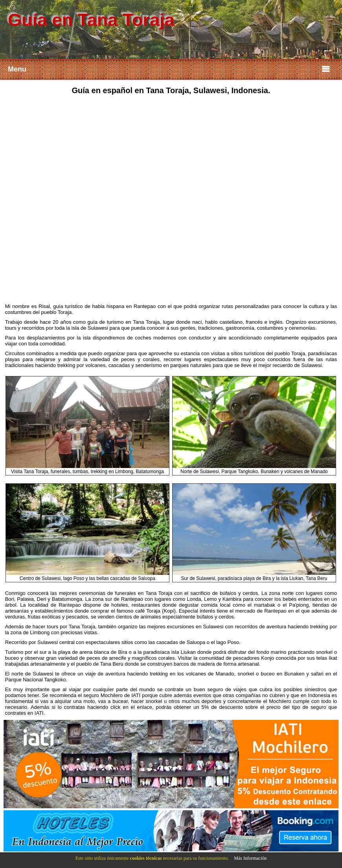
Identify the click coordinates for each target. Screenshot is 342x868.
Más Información (250, 858)
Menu (169, 69)
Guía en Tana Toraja (91, 20)
